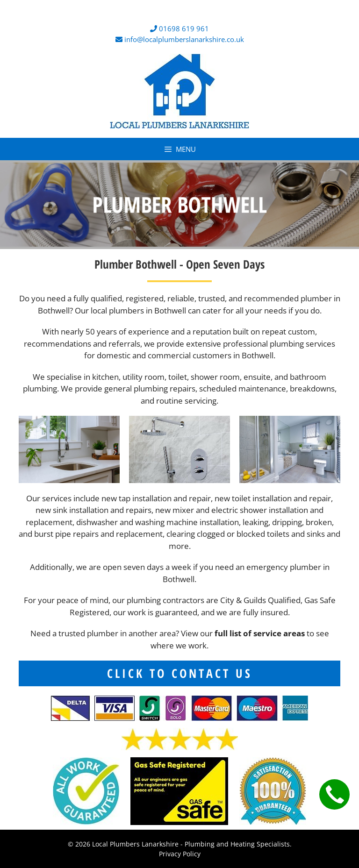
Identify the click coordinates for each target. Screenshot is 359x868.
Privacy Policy (180, 854)
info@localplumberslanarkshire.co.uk (184, 39)
